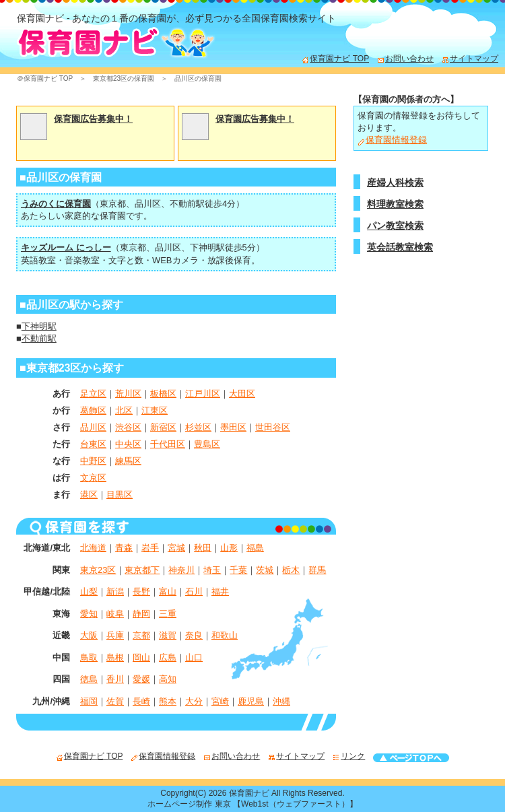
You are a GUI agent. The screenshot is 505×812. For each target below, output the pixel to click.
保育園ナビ (249, 793)
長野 (141, 591)
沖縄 (281, 701)
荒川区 (128, 394)
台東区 (93, 444)
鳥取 (89, 657)
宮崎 (220, 701)
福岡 (89, 701)
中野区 (93, 461)
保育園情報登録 (392, 140)
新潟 (115, 591)
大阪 (89, 635)
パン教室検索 (395, 226)
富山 (168, 591)
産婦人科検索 (395, 182)
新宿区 (163, 427)
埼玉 (212, 570)
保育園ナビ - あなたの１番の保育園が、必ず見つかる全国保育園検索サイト (176, 18)
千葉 (238, 570)
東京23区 (98, 570)
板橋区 (163, 394)
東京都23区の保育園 (124, 78)
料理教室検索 (395, 204)
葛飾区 (93, 410)
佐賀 (115, 701)
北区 (124, 410)
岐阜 (115, 614)
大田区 (242, 394)
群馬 (317, 570)
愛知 (89, 614)
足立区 (93, 394)
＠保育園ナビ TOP (45, 78)
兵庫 (115, 635)
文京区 (93, 478)
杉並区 (198, 427)
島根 (115, 657)
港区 (89, 495)
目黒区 (120, 495)
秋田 (203, 548)
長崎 (141, 701)
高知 (168, 679)
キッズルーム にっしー (66, 247)
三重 (168, 614)
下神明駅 (207, 247)
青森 (124, 548)
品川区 (148, 204)
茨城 (265, 570)
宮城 (176, 548)
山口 (194, 657)
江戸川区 (203, 394)
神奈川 (181, 570)
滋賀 (168, 635)
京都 (141, 635)
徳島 (89, 679)
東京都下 (142, 570)
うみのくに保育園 (56, 204)
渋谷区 (128, 427)
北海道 (93, 548)
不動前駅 (187, 204)
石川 (194, 591)
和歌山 (225, 635)
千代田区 (168, 444)
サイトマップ (470, 59)
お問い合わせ (405, 59)
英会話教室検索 (400, 247)
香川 (115, 679)
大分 (194, 701)
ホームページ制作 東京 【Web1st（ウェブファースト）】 (252, 804)
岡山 (141, 657)
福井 (220, 591)
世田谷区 (273, 427)
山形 (229, 548)
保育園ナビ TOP (335, 59)
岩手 (150, 548)
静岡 (141, 614)
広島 (168, 657)
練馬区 (128, 461)
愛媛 (141, 679)
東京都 (113, 204)
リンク (349, 756)
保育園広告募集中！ (93, 119)
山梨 (89, 591)
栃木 (291, 570)
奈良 (194, 635)
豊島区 (207, 444)
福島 (255, 548)
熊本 (168, 701)
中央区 (128, 444)
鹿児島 (251, 701)
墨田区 (233, 427)
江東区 (155, 410)
